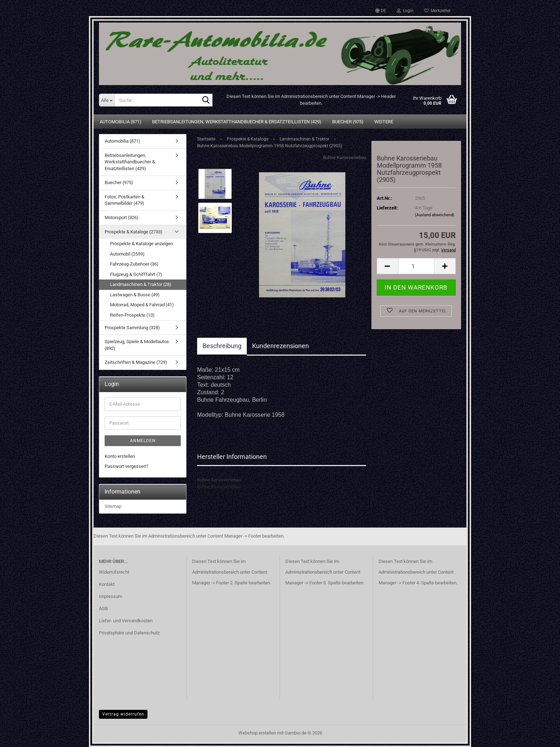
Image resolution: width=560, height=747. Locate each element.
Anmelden (143, 441)
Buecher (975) (348, 122)
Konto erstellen (120, 456)
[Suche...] (107, 100)
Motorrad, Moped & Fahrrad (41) (142, 305)
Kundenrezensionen (281, 346)
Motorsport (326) (122, 217)
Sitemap (113, 506)
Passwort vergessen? (126, 466)
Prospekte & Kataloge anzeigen (141, 244)
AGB (103, 609)
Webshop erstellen (257, 733)
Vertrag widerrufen (123, 714)
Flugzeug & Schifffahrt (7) (136, 274)
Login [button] (405, 11)
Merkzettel (437, 11)
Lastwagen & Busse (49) (135, 295)
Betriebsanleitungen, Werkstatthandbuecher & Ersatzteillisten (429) (237, 122)
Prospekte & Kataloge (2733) (134, 232)
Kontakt (107, 584)
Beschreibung (222, 346)
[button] (381, 11)
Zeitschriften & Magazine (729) (136, 362)
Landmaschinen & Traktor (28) (141, 284)
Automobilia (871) (121, 122)
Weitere (384, 122)
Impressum (111, 596)
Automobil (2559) (127, 254)
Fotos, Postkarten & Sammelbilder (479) (124, 200)
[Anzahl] (416, 266)
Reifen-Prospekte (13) (132, 315)
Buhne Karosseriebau (344, 157)
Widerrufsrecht (114, 572)
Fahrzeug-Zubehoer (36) (134, 264)
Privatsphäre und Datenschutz (129, 633)
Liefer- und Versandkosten (126, 621)
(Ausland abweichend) (435, 215)
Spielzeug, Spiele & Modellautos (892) (137, 345)
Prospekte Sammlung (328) (132, 328)
